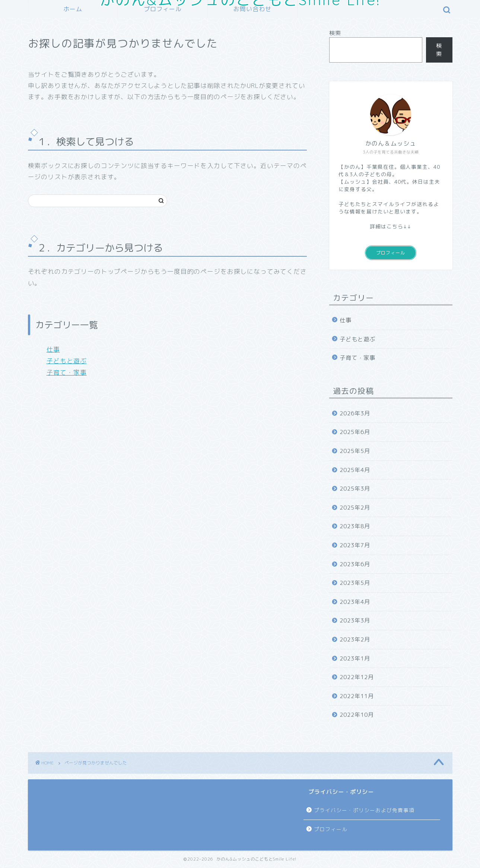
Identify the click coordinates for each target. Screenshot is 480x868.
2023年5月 (355, 583)
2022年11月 (357, 696)
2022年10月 (357, 715)
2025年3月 (355, 489)
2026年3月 (355, 413)
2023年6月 (355, 564)
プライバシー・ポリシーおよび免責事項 (364, 810)
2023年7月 (355, 545)
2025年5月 (355, 451)
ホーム (73, 9)
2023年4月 (355, 602)
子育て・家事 (67, 372)
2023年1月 (355, 658)
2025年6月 (355, 432)
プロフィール (163, 9)
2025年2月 (355, 508)
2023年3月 (355, 620)
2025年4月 (355, 470)
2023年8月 (355, 526)
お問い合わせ (252, 9)
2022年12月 (357, 677)
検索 (335, 33)
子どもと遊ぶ (67, 361)
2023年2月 (355, 639)
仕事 (53, 349)
